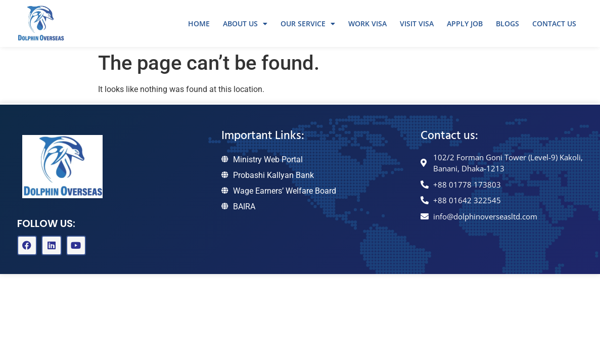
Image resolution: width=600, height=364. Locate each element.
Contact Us (554, 24)
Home (199, 24)
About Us (245, 24)
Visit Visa (417, 24)
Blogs (507, 24)
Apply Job (465, 24)
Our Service (308, 24)
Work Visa (367, 24)
